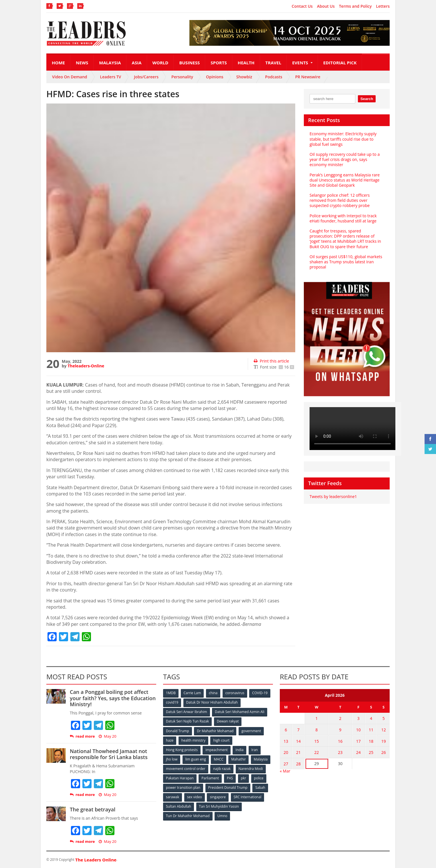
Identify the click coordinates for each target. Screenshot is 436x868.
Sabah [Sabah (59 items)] (260, 787)
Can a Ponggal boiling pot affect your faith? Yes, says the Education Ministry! (113, 698)
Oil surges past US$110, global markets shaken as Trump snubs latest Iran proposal (346, 262)
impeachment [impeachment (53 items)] (216, 749)
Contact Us (302, 6)
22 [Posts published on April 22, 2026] (316, 752)
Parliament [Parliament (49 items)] (210, 778)
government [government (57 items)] (251, 731)
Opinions (215, 77)
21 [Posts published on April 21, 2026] (298, 752)
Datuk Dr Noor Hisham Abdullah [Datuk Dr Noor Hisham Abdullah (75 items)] (212, 702)
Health (246, 63)
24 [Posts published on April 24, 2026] (359, 752)
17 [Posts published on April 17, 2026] (359, 741)
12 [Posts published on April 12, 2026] (384, 729)
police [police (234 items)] (259, 778)
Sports (219, 63)
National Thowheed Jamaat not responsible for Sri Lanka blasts (109, 754)
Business (189, 63)
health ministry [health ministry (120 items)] (193, 740)
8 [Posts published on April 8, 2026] (316, 729)
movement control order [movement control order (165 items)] (186, 768)
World (160, 63)
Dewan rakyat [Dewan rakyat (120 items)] (228, 721)
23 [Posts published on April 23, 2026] (340, 752)
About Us (326, 6)
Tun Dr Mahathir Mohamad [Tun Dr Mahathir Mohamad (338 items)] (188, 816)
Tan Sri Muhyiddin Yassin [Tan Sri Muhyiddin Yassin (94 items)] (219, 806)
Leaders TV (111, 77)
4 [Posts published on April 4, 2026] (371, 718)
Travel (274, 63)
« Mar (285, 770)
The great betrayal (93, 809)
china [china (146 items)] (213, 693)
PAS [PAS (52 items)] (230, 778)
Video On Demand (70, 77)
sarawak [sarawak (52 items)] (173, 797)
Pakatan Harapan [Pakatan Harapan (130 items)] (180, 778)
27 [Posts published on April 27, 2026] (286, 763)
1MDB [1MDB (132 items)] (171, 693)
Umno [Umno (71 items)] (222, 816)
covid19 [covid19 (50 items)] (172, 702)
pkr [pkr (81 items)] (244, 778)
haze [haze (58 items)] (170, 740)
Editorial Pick (340, 63)
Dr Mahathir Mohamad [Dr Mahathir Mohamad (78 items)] (215, 731)
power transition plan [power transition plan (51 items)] (183, 787)
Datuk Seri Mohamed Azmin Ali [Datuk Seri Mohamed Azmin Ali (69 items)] (240, 712)
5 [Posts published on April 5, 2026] (384, 718)
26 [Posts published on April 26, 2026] (384, 752)
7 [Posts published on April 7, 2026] (298, 729)
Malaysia (110, 63)
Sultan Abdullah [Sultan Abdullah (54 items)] (179, 806)
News (82, 63)
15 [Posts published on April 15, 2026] (316, 741)
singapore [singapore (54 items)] (218, 797)
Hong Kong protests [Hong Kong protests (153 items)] (182, 749)
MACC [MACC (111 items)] (219, 759)
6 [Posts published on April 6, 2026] (286, 729)
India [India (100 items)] (240, 749)
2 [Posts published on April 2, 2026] (340, 718)
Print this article (271, 361)
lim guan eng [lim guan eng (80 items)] (196, 759)
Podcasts (274, 77)
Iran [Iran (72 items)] (255, 749)
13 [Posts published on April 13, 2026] (286, 741)
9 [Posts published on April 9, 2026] (340, 729)
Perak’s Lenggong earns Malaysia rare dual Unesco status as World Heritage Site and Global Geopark (345, 180)
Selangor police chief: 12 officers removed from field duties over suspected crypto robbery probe (340, 200)
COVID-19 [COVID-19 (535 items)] (260, 693)
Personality (182, 77)
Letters (383, 6)
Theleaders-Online (86, 366)
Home (58, 63)
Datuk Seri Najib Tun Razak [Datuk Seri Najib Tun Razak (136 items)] (187, 721)
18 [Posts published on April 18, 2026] (371, 741)
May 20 (108, 736)
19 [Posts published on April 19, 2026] (384, 741)
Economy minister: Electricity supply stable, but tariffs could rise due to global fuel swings (343, 139)
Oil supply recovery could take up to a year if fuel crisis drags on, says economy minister (345, 159)
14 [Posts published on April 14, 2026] (298, 741)
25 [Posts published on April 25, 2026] (371, 752)
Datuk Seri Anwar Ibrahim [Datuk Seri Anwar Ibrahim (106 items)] (187, 712)
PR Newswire (308, 77)
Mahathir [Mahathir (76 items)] (239, 759)
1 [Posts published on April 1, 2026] (316, 718)
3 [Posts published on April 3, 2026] (359, 718)
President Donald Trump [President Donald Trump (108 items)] (228, 787)
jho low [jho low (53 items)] (172, 759)
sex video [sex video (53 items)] (195, 797)
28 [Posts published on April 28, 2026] (298, 763)
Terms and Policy (355, 6)
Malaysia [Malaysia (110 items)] (261, 759)
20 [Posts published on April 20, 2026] (286, 752)
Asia (137, 63)
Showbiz (244, 77)
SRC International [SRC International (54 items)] (248, 797)
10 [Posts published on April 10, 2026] (359, 729)
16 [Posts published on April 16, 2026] (340, 741)
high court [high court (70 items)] (222, 740)
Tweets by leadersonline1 (333, 496)
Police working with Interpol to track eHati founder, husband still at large (343, 218)
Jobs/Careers (146, 77)
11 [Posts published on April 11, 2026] (371, 729)
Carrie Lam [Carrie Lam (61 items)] (192, 693)
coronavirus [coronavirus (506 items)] (235, 693)
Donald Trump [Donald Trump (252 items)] (178, 731)
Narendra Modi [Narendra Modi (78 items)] (251, 768)
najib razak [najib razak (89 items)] (222, 768)
